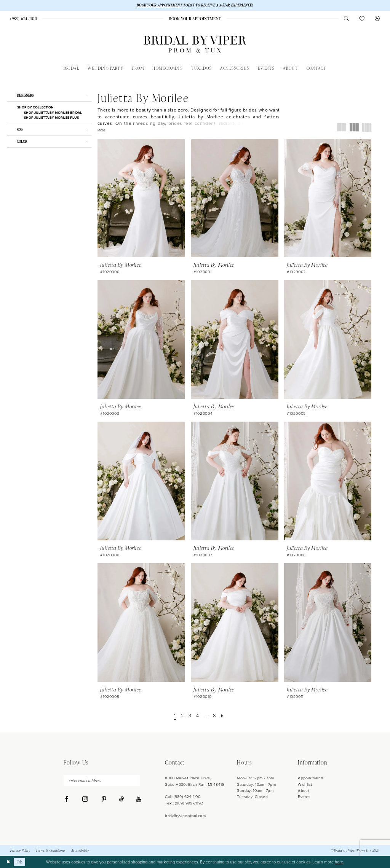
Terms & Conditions (51, 850)
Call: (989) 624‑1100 (183, 797)
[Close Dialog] (8, 862)
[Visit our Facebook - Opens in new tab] (67, 800)
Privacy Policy (20, 850)
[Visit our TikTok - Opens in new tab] (121, 800)
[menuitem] (24, 19)
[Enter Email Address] (102, 781)
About (304, 791)
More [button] (101, 130)
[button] (377, 19)
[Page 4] (197, 716)
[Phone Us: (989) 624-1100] (24, 19)
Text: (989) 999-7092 (184, 803)
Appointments (311, 778)
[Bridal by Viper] (195, 45)
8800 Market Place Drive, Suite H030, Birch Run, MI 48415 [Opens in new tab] (195, 781)
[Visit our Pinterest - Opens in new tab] (104, 800)
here (339, 862)
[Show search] (346, 19)
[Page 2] (182, 716)
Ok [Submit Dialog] (20, 862)
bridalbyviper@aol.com (185, 816)
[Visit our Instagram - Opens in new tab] (85, 800)
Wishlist (305, 784)
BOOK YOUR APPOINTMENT (159, 5)
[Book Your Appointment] (195, 19)
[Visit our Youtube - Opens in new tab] (139, 800)
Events (304, 797)
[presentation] (141, 198)
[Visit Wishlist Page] (362, 19)
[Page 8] (215, 716)
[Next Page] (223, 716)
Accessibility (80, 850)
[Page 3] (190, 716)
